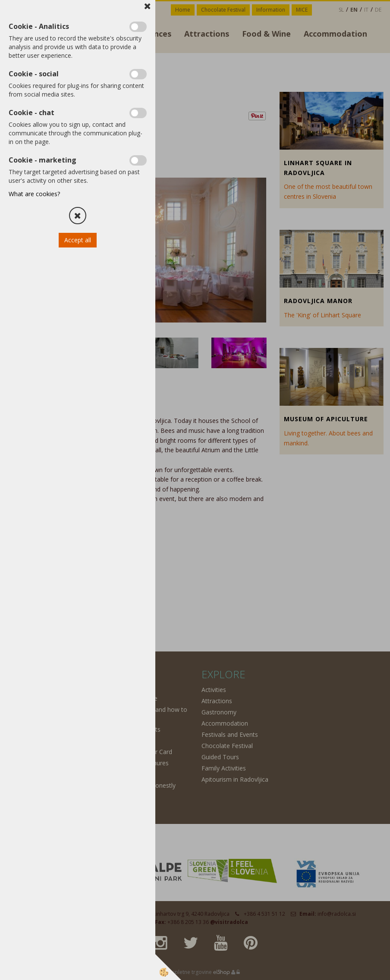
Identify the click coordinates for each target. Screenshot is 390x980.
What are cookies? (34, 194)
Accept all (78, 240)
